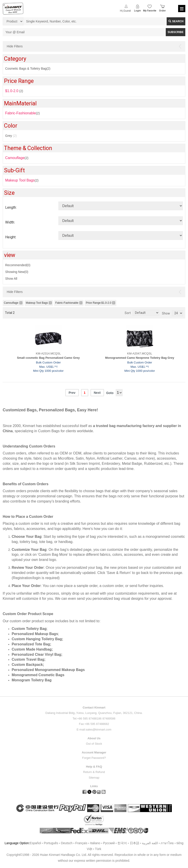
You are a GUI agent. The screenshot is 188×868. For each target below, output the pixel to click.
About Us (94, 738)
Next (97, 393)
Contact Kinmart (94, 707)
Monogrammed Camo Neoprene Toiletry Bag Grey (140, 358)
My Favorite (150, 11)
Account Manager (94, 752)
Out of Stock (94, 744)
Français (81, 843)
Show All (11, 279)
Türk (98, 849)
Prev (72, 393)
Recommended (18, 265)
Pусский (109, 843)
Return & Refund (94, 772)
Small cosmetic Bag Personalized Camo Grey (48, 358)
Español (35, 843)
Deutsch (67, 843)
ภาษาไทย (167, 843)
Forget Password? (94, 758)
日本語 (135, 843)
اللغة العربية (150, 843)
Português (51, 843)
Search (176, 21)
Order (162, 11)
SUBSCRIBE (176, 32)
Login (137, 11)
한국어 (122, 843)
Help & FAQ (94, 767)
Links (94, 786)
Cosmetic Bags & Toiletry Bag (28, 69)
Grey (11, 136)
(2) (17, 158)
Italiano (95, 843)
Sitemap (94, 778)
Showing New (17, 272)
